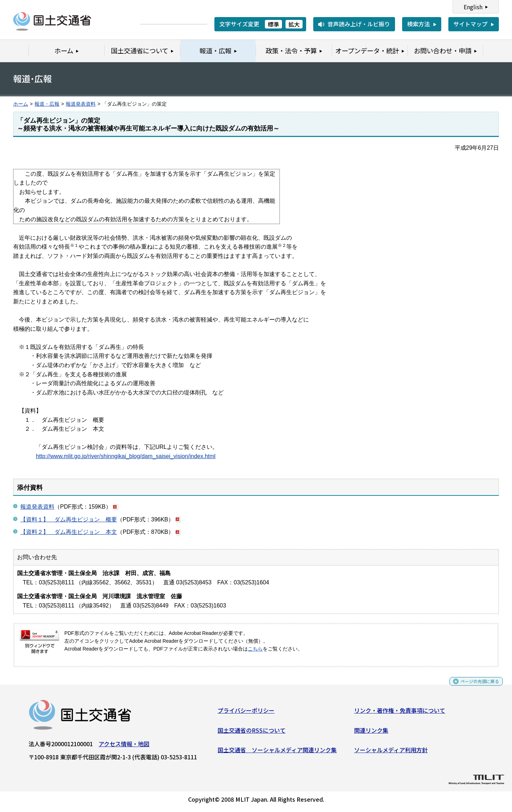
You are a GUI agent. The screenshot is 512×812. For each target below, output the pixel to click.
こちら (255, 649)
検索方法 (418, 24)
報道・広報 (47, 104)
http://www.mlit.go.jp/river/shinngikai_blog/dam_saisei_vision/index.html (126, 456)
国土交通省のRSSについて (252, 733)
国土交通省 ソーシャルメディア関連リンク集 (277, 753)
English (473, 7)
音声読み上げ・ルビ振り (359, 24)
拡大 (294, 24)
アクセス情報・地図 (124, 747)
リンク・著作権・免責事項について (400, 713)
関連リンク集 (371, 733)
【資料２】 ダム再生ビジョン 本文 (69, 532)
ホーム (21, 104)
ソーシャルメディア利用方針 (391, 753)
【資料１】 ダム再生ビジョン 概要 (69, 519)
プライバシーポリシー (246, 713)
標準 (273, 24)
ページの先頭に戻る (474, 687)
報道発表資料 (81, 104)
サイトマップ (470, 24)
